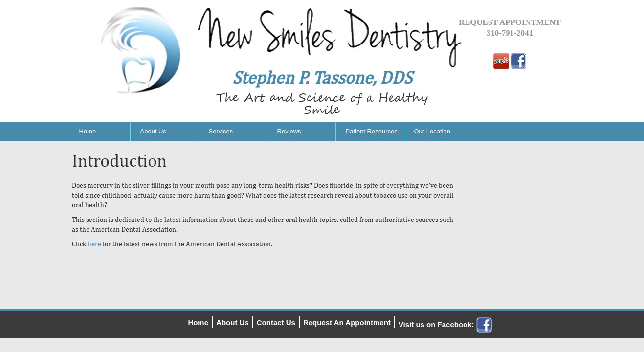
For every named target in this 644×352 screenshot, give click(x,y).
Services (221, 131)
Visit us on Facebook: (445, 324)
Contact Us (276, 322)
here (94, 244)
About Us (153, 131)
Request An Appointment (347, 322)
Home (88, 131)
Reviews (289, 131)
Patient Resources (372, 131)
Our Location (432, 131)
